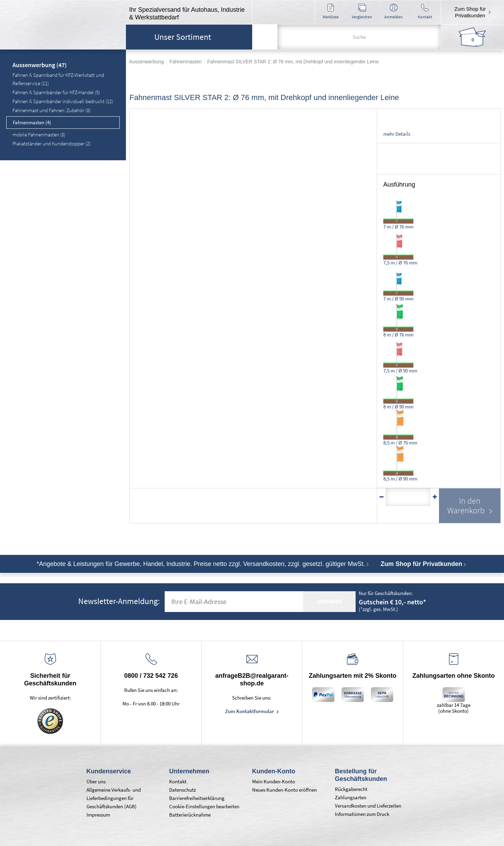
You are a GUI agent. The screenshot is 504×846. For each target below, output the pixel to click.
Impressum (98, 815)
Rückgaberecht (351, 789)
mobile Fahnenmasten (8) (39, 134)
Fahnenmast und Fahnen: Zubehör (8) (52, 110)
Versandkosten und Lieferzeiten (368, 806)
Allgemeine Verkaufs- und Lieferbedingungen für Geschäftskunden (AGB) (114, 798)
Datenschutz (182, 790)
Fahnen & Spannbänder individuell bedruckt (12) (63, 101)
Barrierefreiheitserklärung (197, 798)
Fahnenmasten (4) (32, 122)
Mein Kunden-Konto (274, 781)
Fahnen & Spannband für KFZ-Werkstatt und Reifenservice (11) (58, 79)
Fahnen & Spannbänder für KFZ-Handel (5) (56, 92)
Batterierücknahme (190, 815)
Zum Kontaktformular (250, 711)
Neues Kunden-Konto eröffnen (285, 790)
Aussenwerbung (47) (40, 65)
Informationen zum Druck (362, 814)
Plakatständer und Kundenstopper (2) (52, 143)
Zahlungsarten (351, 797)
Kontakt (178, 781)
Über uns (96, 781)
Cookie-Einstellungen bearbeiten (204, 806)
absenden (329, 601)
